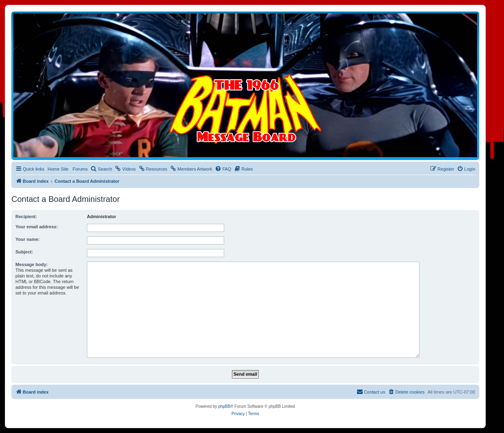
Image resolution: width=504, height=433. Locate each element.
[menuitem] (101, 169)
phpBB (224, 406)
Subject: (24, 252)
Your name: (28, 239)
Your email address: (37, 227)
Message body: (31, 264)
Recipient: (26, 216)
